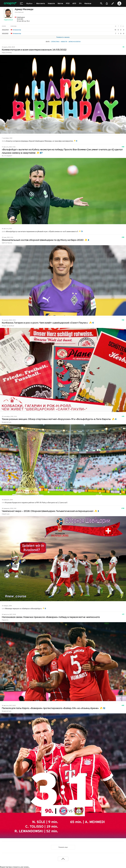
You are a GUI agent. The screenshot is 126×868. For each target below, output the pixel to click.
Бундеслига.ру (7, 422)
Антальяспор (16, 30)
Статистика (55, 42)
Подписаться (8, 20)
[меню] (21, 3)
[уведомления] (107, 3)
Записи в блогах (75, 42)
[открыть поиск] (101, 3)
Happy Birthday (7, 53)
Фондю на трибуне (8, 326)
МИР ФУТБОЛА (7, 243)
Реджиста (5, 620)
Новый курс (6, 514)
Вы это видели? (7, 156)
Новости (64, 42)
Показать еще (63, 847)
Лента (48, 42)
